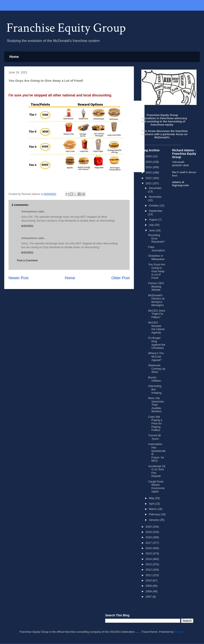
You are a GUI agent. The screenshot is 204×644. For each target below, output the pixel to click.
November (155, 197)
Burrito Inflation (155, 379)
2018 (149, 537)
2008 (149, 591)
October (154, 205)
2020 (149, 527)
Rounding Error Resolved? (156, 238)
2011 (149, 575)
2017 (149, 543)
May (152, 498)
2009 (149, 586)
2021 (149, 183)
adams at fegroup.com (181, 184)
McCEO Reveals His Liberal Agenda (156, 328)
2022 (149, 178)
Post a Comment (27, 260)
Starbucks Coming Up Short (157, 369)
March (153, 509)
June (152, 230)
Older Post (120, 278)
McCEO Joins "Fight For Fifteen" (157, 314)
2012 (149, 570)
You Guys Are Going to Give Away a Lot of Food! (157, 271)
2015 (149, 553)
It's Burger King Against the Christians (157, 343)
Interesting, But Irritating (155, 389)
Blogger (179, 632)
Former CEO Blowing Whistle (156, 286)
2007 (149, 597)
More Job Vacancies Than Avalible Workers (156, 405)
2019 (149, 532)
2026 (149, 156)
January (154, 520)
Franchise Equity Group (66, 28)
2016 (149, 548)
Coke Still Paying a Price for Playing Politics (155, 423)
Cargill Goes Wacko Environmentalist (156, 487)
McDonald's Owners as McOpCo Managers (156, 300)
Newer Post (18, 278)
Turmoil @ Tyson (154, 437)
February (155, 514)
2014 (149, 559)
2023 (149, 172)
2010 (149, 580)
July (152, 225)
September (156, 211)
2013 (149, 564)
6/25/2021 (27, 226)
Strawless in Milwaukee (156, 257)
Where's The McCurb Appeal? (156, 356)
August (154, 220)
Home (14, 57)
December (155, 188)
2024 (149, 167)
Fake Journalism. (157, 249)
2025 (149, 162)
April (152, 504)
